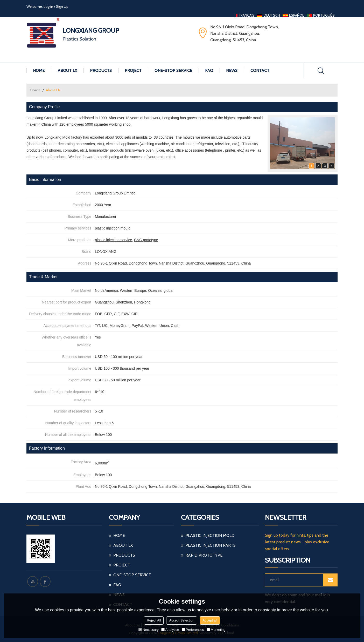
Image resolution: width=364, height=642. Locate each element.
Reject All (154, 620)
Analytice (170, 630)
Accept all (210, 620)
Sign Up (62, 6)
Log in (48, 6)
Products (101, 70)
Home (39, 70)
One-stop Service (173, 70)
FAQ (209, 70)
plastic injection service (113, 240)
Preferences (193, 630)
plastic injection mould (113, 228)
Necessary (148, 630)
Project (133, 70)
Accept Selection (182, 620)
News (232, 70)
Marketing (216, 630)
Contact (260, 70)
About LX (67, 70)
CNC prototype (146, 240)
